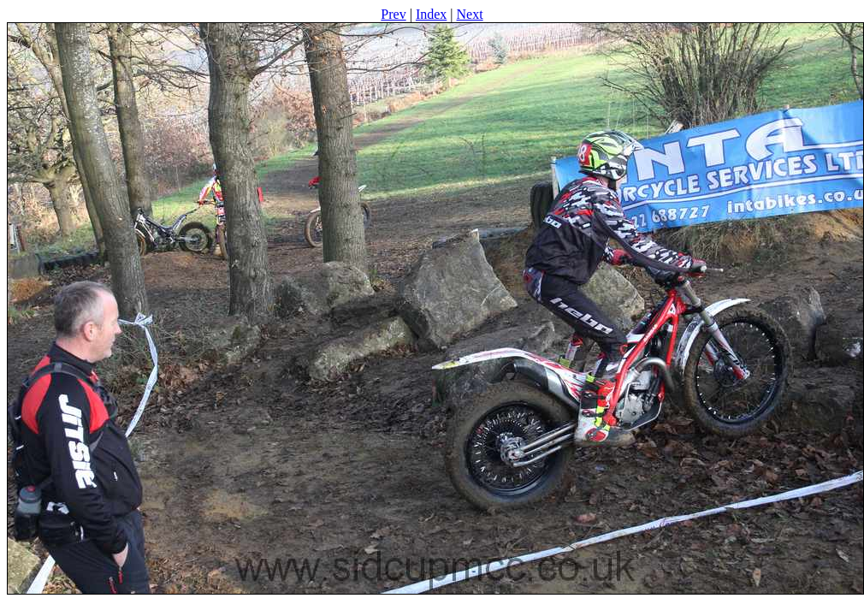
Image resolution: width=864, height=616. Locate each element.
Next (470, 14)
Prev (393, 14)
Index (431, 14)
